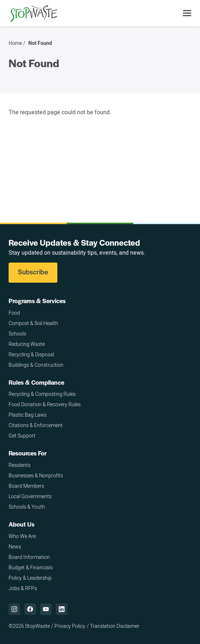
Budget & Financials (31, 567)
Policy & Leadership (30, 578)
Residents (20, 465)
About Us (22, 524)
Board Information (29, 557)
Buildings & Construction (36, 365)
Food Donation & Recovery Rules (45, 404)
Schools (17, 333)
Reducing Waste (27, 344)
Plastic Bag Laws (28, 415)
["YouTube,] (46, 609)
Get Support (22, 435)
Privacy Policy (70, 626)
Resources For (28, 453)
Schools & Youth (27, 507)
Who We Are (22, 536)
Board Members (26, 486)
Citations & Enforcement (36, 425)
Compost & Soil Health (33, 323)
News (15, 546)
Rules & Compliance (36, 382)
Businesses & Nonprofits (36, 475)
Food (14, 313)
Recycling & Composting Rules (42, 394)
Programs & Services (37, 301)
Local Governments (30, 496)
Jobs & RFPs (23, 588)
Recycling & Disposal (31, 354)
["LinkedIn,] (62, 609)
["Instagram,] (14, 609)
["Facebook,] (30, 609)
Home (15, 43)
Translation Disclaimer (115, 626)
